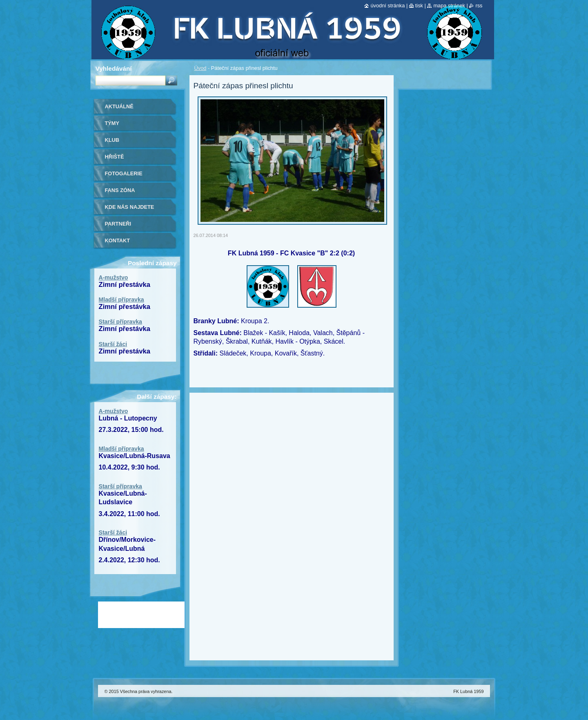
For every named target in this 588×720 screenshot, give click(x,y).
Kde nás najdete (130, 207)
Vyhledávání (114, 68)
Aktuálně (119, 106)
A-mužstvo (114, 277)
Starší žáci (113, 344)
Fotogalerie (124, 173)
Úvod (200, 68)
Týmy (112, 123)
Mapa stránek (449, 6)
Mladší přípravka (121, 300)
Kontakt (118, 240)
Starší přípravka (120, 322)
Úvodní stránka (388, 6)
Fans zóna (120, 190)
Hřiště (115, 157)
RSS (479, 6)
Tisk (419, 6)
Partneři (118, 224)
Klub (112, 140)
